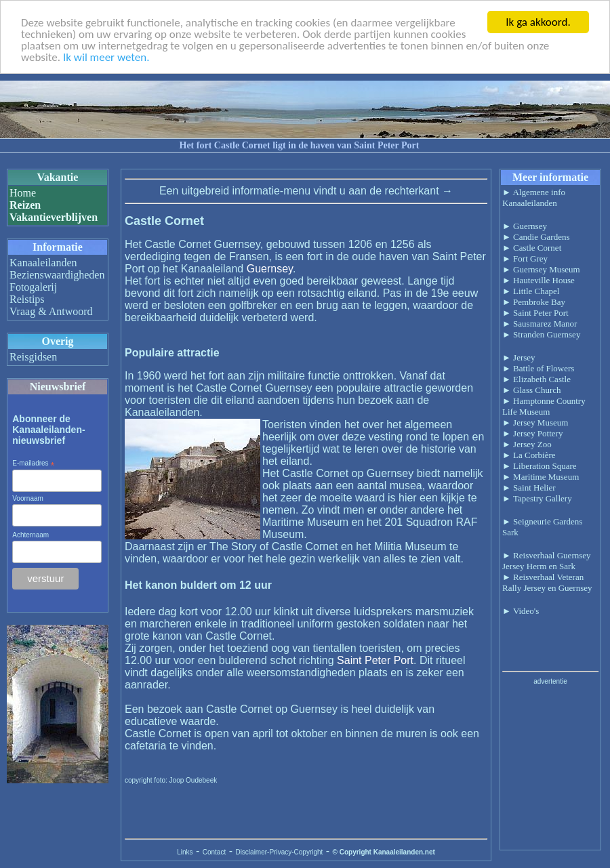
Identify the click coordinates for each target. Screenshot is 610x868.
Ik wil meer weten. (106, 57)
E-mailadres (33, 463)
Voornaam (28, 498)
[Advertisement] (550, 766)
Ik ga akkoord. (538, 22)
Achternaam (30, 535)
